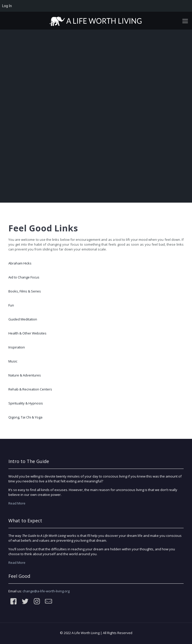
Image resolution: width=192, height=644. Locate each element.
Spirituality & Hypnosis (26, 403)
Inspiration (17, 347)
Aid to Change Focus (24, 277)
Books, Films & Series (25, 291)
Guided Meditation (23, 319)
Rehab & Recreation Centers (30, 389)
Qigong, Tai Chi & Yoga (25, 417)
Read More (17, 503)
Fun (11, 305)
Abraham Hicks (20, 263)
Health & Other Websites (27, 333)
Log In (7, 6)
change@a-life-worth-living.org (46, 591)
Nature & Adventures (25, 375)
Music (13, 361)
